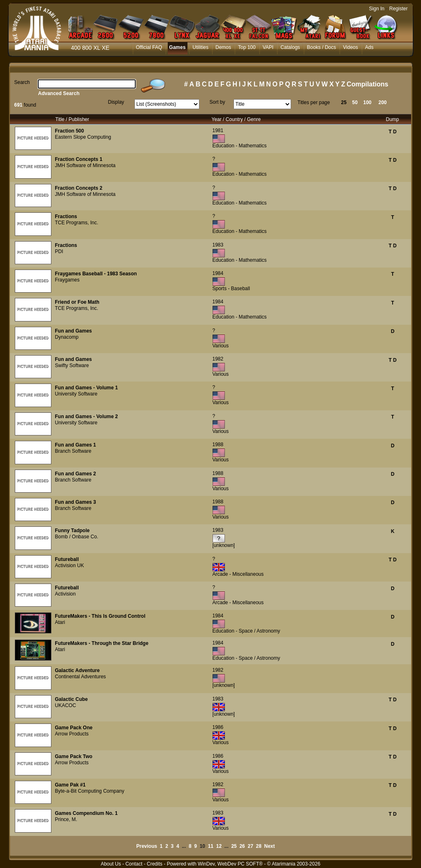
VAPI (268, 47)
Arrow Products (72, 734)
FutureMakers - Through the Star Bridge (102, 643)
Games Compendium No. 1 (87, 813)
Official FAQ (149, 47)
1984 (218, 273)
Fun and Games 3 (76, 502)
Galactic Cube (72, 699)
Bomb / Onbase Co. (77, 537)
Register (399, 9)
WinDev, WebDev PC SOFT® (230, 864)
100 (368, 102)
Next (270, 846)
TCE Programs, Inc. (77, 223)
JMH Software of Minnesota (85, 165)
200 (383, 102)
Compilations (367, 84)
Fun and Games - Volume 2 (87, 417)
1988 (218, 444)
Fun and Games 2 (76, 474)
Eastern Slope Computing (83, 137)
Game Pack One (74, 728)
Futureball (67, 559)
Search (22, 82)
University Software (76, 394)
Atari (60, 622)
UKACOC (66, 705)
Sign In (377, 9)
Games (177, 47)
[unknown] (224, 545)
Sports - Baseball (231, 289)
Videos (350, 47)
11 (211, 846)
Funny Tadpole (72, 531)
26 (242, 846)
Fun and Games (74, 331)
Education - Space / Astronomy (246, 631)
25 (344, 102)
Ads (369, 47)
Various (221, 346)
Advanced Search (59, 93)
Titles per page (314, 102)
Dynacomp (67, 337)
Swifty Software (72, 365)
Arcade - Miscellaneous (238, 574)
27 (250, 846)
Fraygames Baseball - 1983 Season (96, 274)
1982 (218, 359)
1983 (218, 245)
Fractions (66, 216)
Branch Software (73, 451)
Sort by (217, 102)
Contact (134, 864)
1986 (218, 727)
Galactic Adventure (77, 670)
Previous (147, 846)
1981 (218, 130)
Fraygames (67, 280)
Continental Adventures (81, 677)
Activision (66, 594)
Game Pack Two (74, 756)
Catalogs (290, 47)
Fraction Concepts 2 (79, 188)
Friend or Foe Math (77, 302)
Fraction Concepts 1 (79, 159)
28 (259, 846)
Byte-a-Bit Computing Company (90, 791)
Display (116, 102)
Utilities (200, 47)
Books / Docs (322, 47)
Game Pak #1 (71, 785)
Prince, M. (66, 819)
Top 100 (247, 47)
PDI (59, 251)
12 (219, 846)
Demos (223, 47)
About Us (111, 864)
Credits (155, 864)
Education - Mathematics (240, 146)
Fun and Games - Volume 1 (87, 388)
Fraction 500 (70, 131)
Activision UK (70, 565)
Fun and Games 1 (76, 445)
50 (355, 102)
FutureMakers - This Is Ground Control (100, 616)
